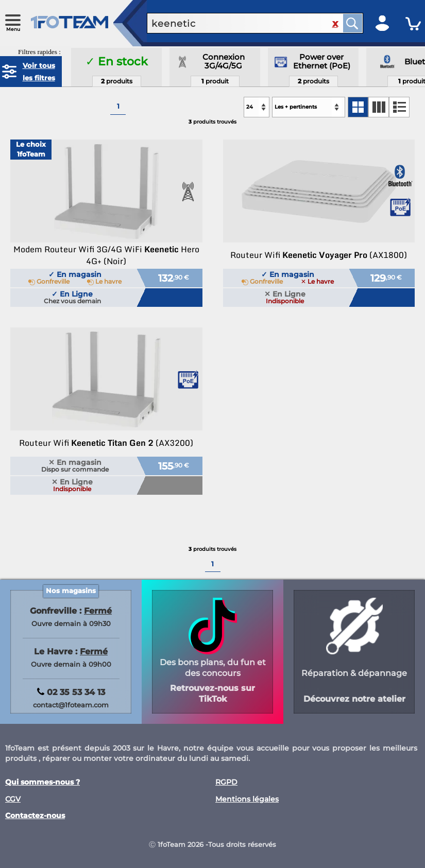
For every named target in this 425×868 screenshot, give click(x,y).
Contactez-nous (35, 816)
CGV (13, 799)
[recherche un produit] (237, 23)
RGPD (226, 782)
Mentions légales (247, 799)
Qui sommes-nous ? (42, 782)
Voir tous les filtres (39, 72)
